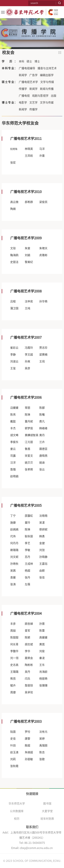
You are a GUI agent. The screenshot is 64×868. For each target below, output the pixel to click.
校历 (17, 819)
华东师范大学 (17, 804)
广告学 (33, 75)
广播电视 (24, 96)
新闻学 (23, 75)
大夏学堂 (47, 811)
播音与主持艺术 (47, 68)
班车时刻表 (47, 819)
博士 (37, 61)
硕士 (29, 61)
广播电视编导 (27, 68)
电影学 (23, 103)
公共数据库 (17, 811)
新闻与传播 (47, 89)
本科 (22, 61)
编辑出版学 (47, 75)
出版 (54, 96)
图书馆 (47, 804)
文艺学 (33, 103)
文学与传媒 (47, 82)
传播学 (23, 89)
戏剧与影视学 (40, 96)
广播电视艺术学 (28, 82)
